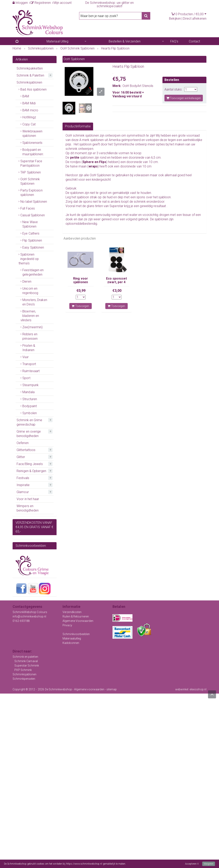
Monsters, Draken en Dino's (35, 302)
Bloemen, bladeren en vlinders (30, 316)
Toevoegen (80, 306)
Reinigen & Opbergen (31, 471)
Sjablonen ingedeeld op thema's (29, 259)
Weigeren (209, 864)
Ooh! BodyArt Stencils (138, 86)
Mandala (28, 392)
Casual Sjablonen (33, 215)
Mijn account (63, 3)
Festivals (23, 478)
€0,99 (81, 291)
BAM (26, 96)
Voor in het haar (28, 499)
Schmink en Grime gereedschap (29, 422)
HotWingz (29, 117)
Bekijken (175, 19)
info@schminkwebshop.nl (29, 616)
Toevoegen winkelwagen (184, 98)
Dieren (27, 281)
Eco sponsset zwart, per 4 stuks (116, 282)
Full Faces (28, 208)
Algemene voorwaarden (89, 689)
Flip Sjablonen (32, 240)
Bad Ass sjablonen (33, 89)
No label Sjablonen (34, 202)
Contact (195, 41)
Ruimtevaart (31, 371)
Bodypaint (30, 406)
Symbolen (30, 413)
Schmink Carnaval (26, 661)
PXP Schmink (23, 670)
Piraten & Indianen (29, 348)
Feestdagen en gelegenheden (33, 272)
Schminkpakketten (30, 68)
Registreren (41, 3)
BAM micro (30, 110)
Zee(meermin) (32, 327)
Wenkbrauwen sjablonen (32, 133)
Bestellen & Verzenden (125, 41)
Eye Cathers (31, 233)
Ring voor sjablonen (81, 280)
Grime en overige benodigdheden (29, 434)
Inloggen (20, 3)
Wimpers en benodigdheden (28, 508)
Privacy (67, 625)
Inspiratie (23, 485)
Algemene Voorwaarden (78, 621)
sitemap (112, 689)
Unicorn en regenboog (30, 291)
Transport (29, 364)
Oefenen (23, 443)
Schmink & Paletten (30, 75)
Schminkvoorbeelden (76, 634)
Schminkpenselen (24, 679)
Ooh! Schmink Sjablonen (30, 181)
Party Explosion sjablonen (31, 193)
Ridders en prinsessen (30, 336)
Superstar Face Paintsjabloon (31, 163)
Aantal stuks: (173, 89)
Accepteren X (192, 864)
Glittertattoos (26, 450)
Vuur (25, 357)
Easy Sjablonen (33, 247)
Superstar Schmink (27, 666)
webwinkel (182, 689)
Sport (26, 378)
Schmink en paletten (25, 657)
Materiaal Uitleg (58, 41)
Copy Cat (29, 124)
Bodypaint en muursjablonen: (33, 152)
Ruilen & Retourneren (76, 616)
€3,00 (117, 291)
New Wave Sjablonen (30, 224)
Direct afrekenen (195, 19)
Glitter (21, 457)
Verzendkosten (72, 612)
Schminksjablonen (29, 82)
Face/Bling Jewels (30, 464)
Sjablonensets (32, 143)
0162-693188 (21, 621)
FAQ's (174, 41)
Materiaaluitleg (72, 638)
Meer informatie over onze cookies (144, 864)
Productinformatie (78, 126)
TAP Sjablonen (31, 172)
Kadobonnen (71, 643)
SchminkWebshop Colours (30, 612)
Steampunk (30, 385)
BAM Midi (29, 103)
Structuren (30, 399)
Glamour (23, 492)
